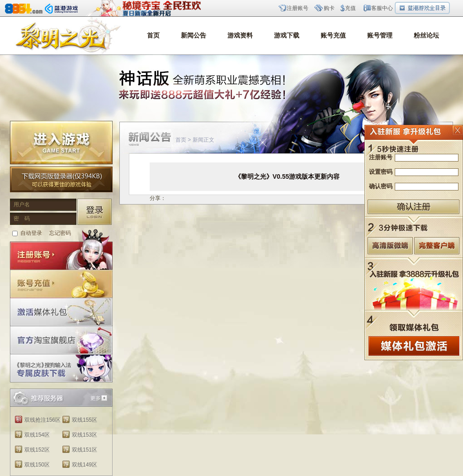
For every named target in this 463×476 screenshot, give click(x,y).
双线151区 (85, 450)
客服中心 (382, 8)
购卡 (329, 8)
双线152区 (37, 450)
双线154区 (37, 435)
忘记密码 (60, 233)
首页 (153, 36)
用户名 (22, 205)
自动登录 (31, 233)
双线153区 (85, 435)
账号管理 (380, 36)
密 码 (22, 219)
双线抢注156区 (43, 420)
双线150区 (37, 465)
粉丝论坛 (426, 36)
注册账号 (298, 8)
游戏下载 (287, 36)
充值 (350, 8)
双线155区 (85, 420)
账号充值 (333, 36)
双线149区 (85, 465)
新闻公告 (194, 36)
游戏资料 (240, 36)
